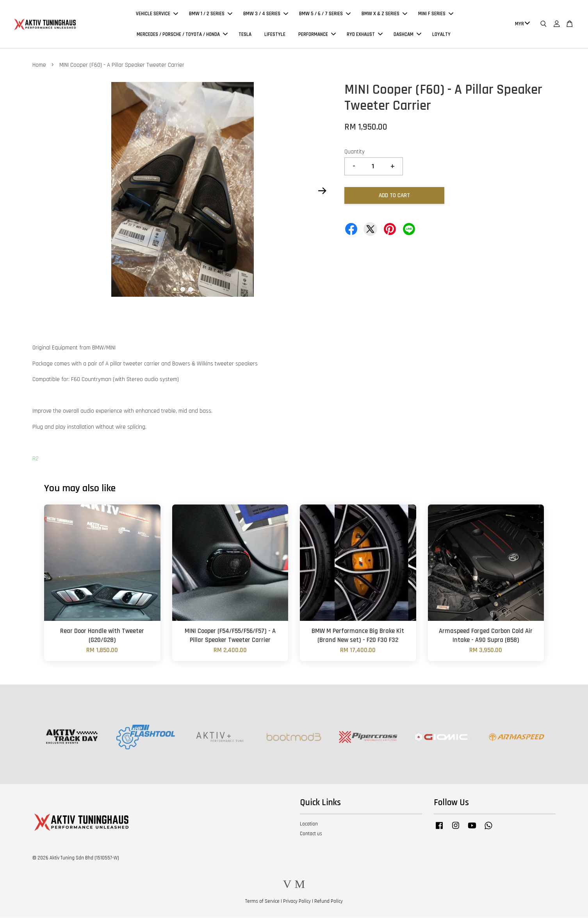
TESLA (245, 34)
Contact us (311, 834)
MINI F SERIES (436, 14)
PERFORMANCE (317, 34)
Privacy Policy (297, 902)
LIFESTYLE (275, 34)
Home (39, 65)
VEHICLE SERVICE (157, 14)
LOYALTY (441, 34)
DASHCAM (407, 34)
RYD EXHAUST (365, 34)
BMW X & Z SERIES (384, 14)
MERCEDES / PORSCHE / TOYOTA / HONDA (182, 34)
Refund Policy (329, 902)
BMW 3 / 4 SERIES (266, 14)
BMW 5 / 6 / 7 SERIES (325, 14)
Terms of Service (262, 902)
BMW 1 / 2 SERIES (211, 14)
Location (309, 824)
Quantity (355, 152)
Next (322, 191)
